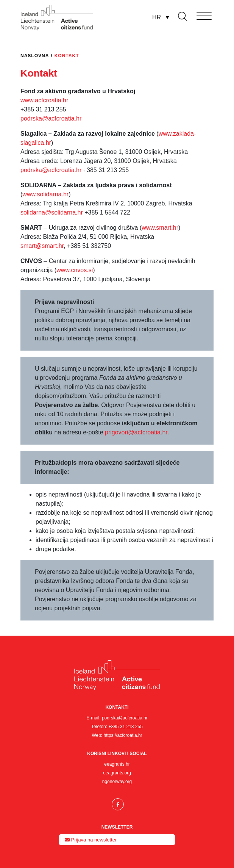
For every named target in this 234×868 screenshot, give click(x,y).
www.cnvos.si (75, 270)
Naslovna (35, 56)
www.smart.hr (160, 228)
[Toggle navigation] (193, 14)
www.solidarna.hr (45, 194)
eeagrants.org (117, 773)
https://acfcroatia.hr (123, 735)
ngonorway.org (117, 782)
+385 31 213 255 (125, 727)
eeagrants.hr (117, 764)
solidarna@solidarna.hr (52, 212)
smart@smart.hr (42, 246)
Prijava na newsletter (91, 840)
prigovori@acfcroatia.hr (136, 432)
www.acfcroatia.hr (44, 100)
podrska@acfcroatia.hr (51, 118)
